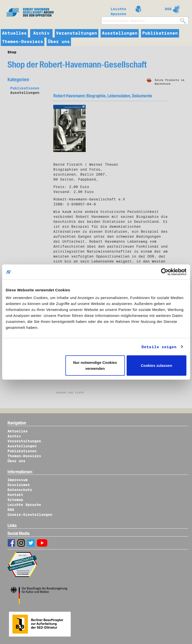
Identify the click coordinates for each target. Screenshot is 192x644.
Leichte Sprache (118, 10)
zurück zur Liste (70, 392)
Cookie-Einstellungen (30, 515)
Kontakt (15, 495)
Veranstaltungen (77, 33)
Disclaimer (19, 485)
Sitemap (15, 500)
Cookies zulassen (156, 365)
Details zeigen (159, 347)
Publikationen (160, 33)
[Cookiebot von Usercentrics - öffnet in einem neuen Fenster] (164, 272)
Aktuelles (14, 33)
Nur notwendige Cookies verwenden (95, 365)
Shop (12, 52)
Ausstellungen (120, 33)
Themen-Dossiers (23, 42)
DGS (168, 9)
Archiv (41, 33)
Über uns (59, 42)
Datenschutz (20, 490)
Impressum (18, 480)
